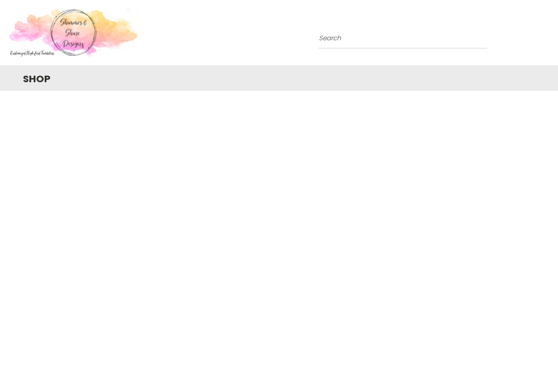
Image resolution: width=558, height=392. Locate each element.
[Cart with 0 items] (547, 35)
